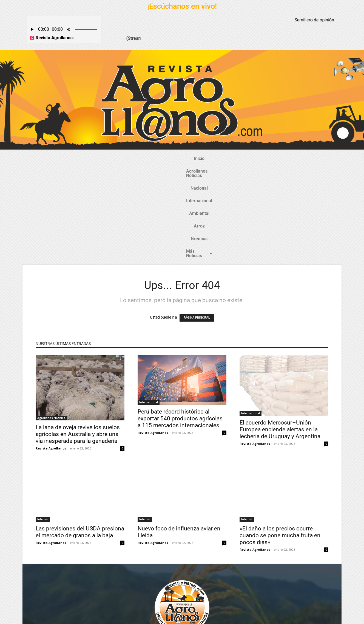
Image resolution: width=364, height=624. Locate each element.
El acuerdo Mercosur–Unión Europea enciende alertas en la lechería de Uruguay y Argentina (280, 332)
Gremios (249, 158)
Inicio (73, 158)
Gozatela (106, 619)
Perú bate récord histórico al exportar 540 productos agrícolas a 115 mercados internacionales (180, 321)
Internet (43, 422)
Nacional (142, 158)
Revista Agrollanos (51, 351)
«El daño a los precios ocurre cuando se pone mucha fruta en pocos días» (280, 438)
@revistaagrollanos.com (194, 574)
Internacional (172, 158)
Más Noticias (281, 158)
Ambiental (203, 158)
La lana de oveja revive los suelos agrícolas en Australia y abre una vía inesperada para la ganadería (78, 337)
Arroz (227, 158)
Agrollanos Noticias (106, 158)
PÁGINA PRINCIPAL (197, 220)
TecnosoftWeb (156, 615)
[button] (281, 159)
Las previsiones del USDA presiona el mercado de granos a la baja (80, 435)
